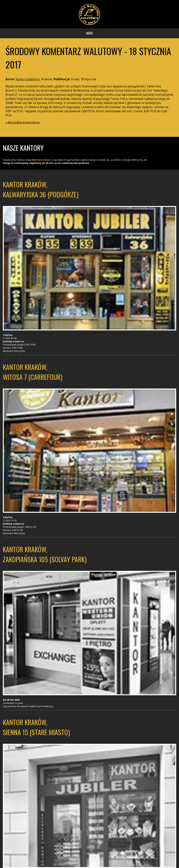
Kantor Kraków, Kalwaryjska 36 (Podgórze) (41, 189)
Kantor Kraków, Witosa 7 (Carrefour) (33, 372)
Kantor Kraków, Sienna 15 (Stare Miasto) (36, 727)
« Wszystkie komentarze (23, 122)
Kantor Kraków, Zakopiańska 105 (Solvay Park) (45, 554)
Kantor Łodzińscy (28, 79)
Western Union (41, 160)
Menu (90, 33)
